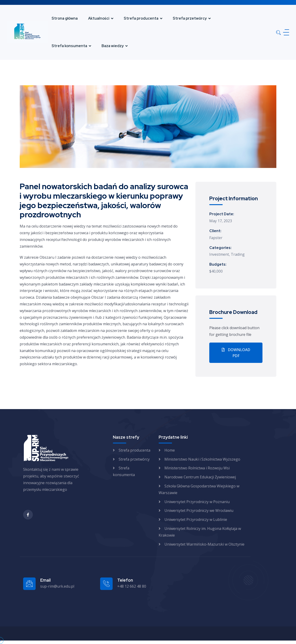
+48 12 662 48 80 (132, 586)
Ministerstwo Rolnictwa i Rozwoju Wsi (197, 468)
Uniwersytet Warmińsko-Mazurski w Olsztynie (204, 544)
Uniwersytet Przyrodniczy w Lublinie (196, 519)
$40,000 (216, 271)
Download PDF (236, 353)
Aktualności (99, 18)
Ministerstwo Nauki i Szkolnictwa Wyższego (202, 459)
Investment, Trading (227, 254)
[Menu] (285, 32)
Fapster (216, 238)
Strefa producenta (141, 18)
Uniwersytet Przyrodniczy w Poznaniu (197, 502)
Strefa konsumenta (69, 46)
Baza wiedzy (113, 46)
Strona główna (65, 18)
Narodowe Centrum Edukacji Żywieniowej (200, 477)
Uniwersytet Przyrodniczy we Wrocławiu (199, 510)
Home (170, 450)
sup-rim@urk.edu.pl (57, 586)
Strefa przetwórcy (190, 18)
